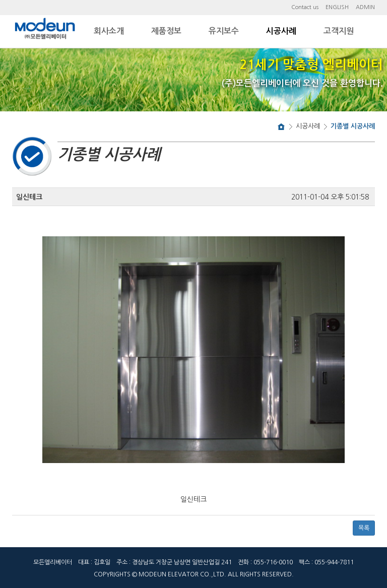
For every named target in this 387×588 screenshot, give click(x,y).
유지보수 (224, 31)
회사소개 (109, 31)
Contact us (305, 7)
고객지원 (339, 31)
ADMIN (365, 7)
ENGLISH (337, 7)
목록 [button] (364, 528)
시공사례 (281, 31)
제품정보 (166, 31)
